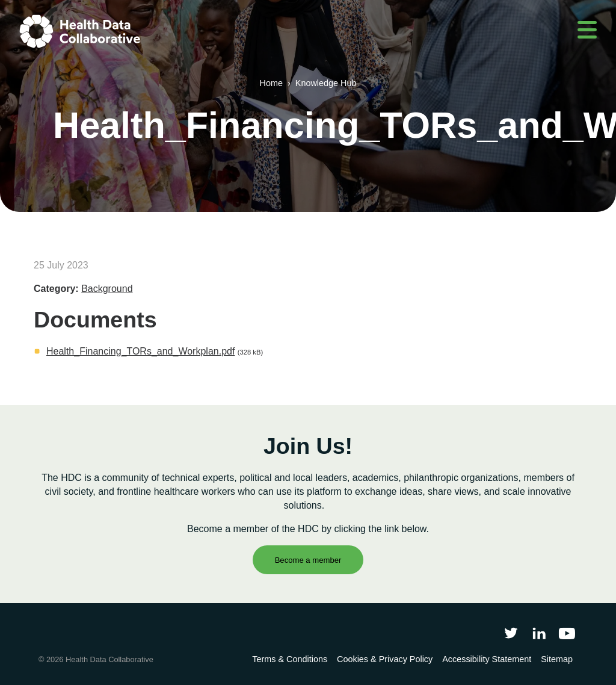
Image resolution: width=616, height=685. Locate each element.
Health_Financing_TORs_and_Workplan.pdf (140, 351)
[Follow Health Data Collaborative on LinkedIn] (539, 633)
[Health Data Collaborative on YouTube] (567, 633)
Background (107, 289)
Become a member (308, 560)
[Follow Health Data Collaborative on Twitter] (511, 633)
